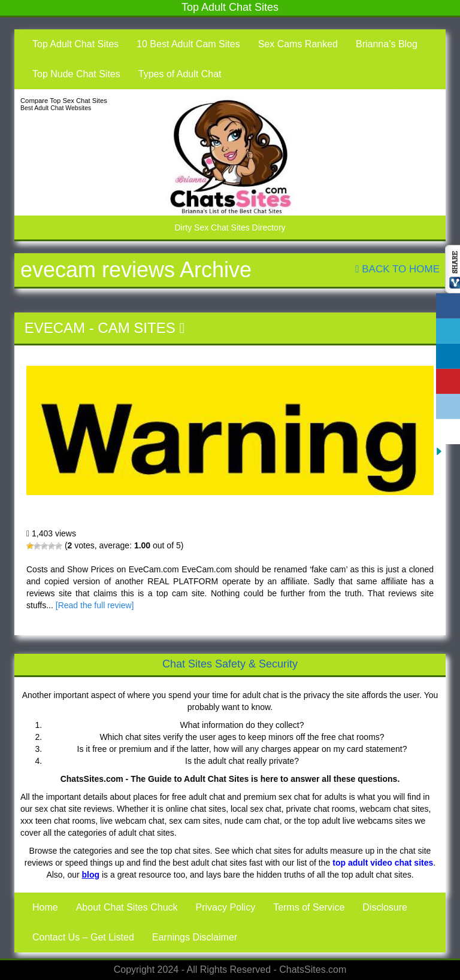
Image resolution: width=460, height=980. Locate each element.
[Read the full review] (95, 605)
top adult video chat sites (383, 863)
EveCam (55, 328)
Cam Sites (136, 328)
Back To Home (397, 269)
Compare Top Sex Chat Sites (64, 101)
